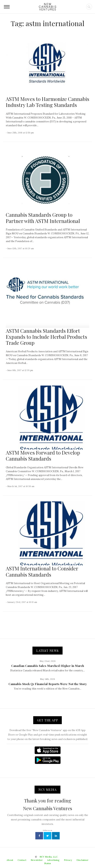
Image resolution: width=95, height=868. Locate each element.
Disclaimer (82, 860)
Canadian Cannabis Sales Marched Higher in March (48, 666)
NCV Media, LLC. (49, 857)
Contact (22, 860)
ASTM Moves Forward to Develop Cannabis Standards (43, 456)
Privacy (68, 860)
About (10, 860)
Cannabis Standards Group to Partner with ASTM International (43, 218)
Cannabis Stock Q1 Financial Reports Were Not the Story (48, 684)
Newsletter (37, 860)
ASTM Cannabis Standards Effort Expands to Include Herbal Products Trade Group (46, 337)
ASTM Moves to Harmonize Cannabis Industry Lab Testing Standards (47, 102)
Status (48, 863)
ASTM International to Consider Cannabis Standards (42, 571)
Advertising (53, 860)
